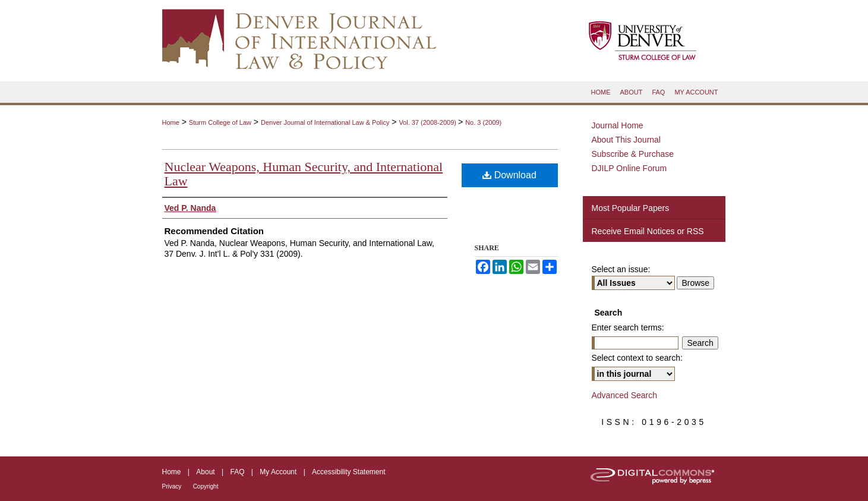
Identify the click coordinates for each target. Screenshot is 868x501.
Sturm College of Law (220, 122)
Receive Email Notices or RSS (648, 231)
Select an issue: (621, 269)
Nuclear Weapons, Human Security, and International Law (304, 174)
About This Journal (626, 140)
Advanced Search (625, 395)
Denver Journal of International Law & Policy (325, 122)
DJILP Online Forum (629, 168)
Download (509, 175)
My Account (278, 472)
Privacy (172, 486)
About (205, 472)
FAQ (237, 472)
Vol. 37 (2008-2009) (428, 122)
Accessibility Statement (348, 472)
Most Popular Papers (631, 208)
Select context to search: (637, 358)
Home (171, 122)
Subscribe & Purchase (633, 154)
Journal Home (618, 125)
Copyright (206, 486)
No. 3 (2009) (483, 122)
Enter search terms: (628, 327)
